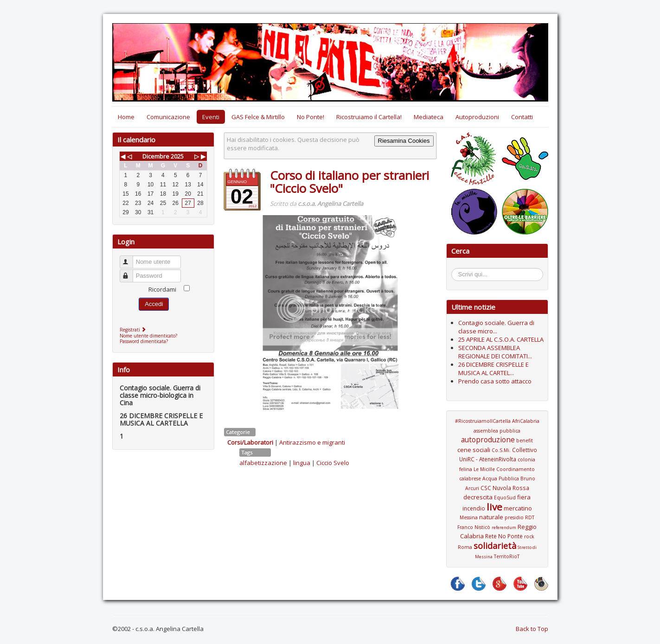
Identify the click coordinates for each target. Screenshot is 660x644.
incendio (474, 508)
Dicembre (156, 156)
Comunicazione (168, 117)
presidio (514, 517)
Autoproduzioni (477, 117)
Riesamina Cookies (404, 141)
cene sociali (474, 450)
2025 (177, 156)
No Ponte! (311, 117)
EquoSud (505, 497)
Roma (465, 547)
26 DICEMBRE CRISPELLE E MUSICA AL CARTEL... (493, 369)
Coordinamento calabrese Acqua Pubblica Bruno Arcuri (497, 479)
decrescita (478, 497)
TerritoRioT (507, 556)
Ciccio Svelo (333, 463)
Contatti (522, 117)
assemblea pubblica (497, 431)
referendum (504, 527)
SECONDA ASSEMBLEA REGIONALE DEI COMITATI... (495, 352)
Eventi (211, 117)
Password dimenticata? (144, 341)
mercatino (518, 508)
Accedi (154, 304)
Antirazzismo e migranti (312, 442)
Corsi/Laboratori (250, 442)
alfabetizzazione (263, 463)
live (494, 507)
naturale (491, 517)
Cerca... (456, 270)
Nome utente (131, 258)
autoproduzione (488, 440)
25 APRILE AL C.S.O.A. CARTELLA (501, 339)
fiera (524, 497)
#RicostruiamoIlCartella (483, 421)
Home (126, 117)
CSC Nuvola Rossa (505, 488)
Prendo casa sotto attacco (495, 381)
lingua (302, 463)
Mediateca (429, 117)
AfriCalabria (526, 421)
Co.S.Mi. (501, 450)
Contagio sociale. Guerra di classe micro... (496, 327)
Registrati (134, 330)
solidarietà (495, 546)
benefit (525, 440)
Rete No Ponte (504, 536)
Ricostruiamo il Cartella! (369, 117)
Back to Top (532, 629)
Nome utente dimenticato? (148, 336)
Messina (469, 517)
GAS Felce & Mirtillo (258, 117)
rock (529, 536)
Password (131, 272)
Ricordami (162, 289)
